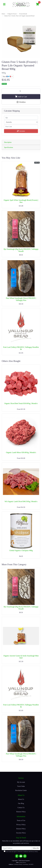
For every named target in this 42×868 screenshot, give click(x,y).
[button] (21, 102)
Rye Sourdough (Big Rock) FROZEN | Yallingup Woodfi (21, 250)
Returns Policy (21, 812)
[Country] (21, 122)
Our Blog (21, 803)
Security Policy (21, 833)
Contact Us (21, 808)
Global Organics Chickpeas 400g (21, 550)
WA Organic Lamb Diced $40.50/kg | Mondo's (21, 501)
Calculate (21, 131)
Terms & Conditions (23, 852)
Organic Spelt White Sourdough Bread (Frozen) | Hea (21, 201)
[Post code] (21, 127)
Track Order (21, 786)
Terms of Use (21, 820)
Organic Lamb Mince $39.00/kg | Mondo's (21, 452)
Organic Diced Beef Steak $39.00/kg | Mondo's (21, 403)
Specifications (9, 147)
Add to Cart (21, 97)
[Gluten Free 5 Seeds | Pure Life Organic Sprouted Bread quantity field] (21, 91)
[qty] (21, 118)
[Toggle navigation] (4, 4)
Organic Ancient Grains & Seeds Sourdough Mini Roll (21, 657)
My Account (21, 782)
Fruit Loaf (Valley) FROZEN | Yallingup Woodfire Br (21, 348)
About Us (21, 799)
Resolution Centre (21, 790)
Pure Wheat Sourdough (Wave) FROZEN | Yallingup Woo (21, 299)
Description (8, 142)
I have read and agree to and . (21, 851)
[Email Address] (17, 848)
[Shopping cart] (37, 4)
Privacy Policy (21, 825)
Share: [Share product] (7, 77)
